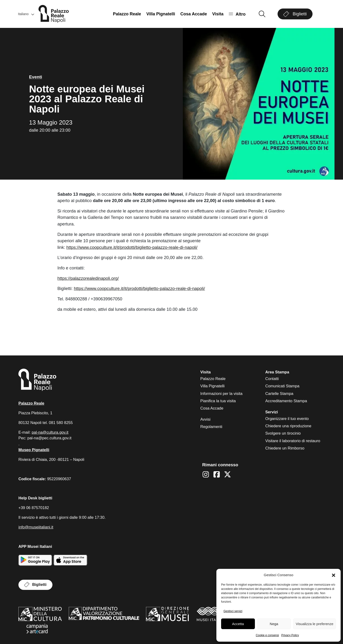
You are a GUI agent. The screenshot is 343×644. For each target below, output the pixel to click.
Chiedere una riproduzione (288, 426)
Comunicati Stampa (282, 386)
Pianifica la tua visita (218, 401)
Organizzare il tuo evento (287, 419)
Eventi (36, 77)
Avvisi (205, 419)
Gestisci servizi (233, 611)
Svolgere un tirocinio (283, 433)
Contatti (272, 379)
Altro (240, 14)
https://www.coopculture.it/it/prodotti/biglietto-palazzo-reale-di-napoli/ (132, 247)
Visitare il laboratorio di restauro (293, 441)
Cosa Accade (194, 14)
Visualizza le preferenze (315, 624)
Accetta (238, 624)
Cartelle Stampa (279, 394)
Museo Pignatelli (34, 450)
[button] (334, 575)
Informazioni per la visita (221, 394)
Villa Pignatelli (161, 14)
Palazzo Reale (127, 14)
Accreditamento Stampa (286, 401)
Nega (274, 624)
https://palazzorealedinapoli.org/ (88, 278)
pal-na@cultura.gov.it (50, 432)
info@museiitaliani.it (36, 527)
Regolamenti (211, 427)
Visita (218, 14)
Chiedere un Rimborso (285, 448)
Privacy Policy (290, 635)
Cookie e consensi (267, 635)
